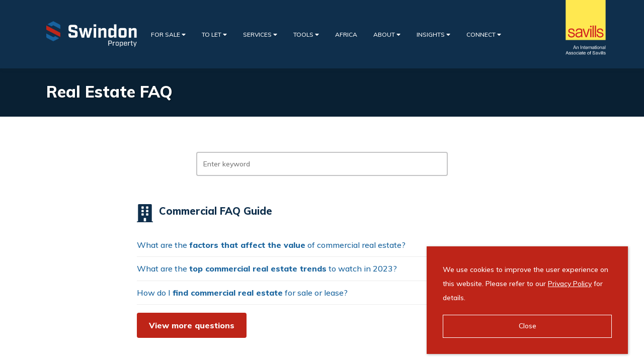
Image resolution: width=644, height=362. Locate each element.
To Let (214, 34)
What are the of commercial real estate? (271, 245)
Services (260, 34)
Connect (484, 34)
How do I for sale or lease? (242, 293)
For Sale (168, 34)
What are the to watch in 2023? (267, 268)
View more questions (192, 325)
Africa (346, 34)
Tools (306, 34)
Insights (433, 34)
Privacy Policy (570, 284)
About (387, 34)
